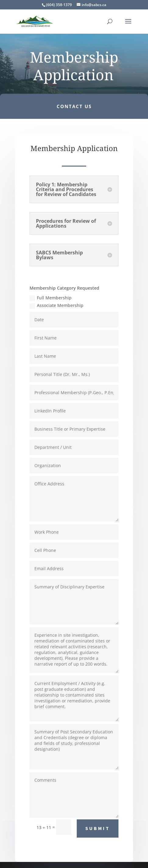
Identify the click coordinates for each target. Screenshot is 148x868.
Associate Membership (56, 305)
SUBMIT (98, 828)
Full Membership (51, 298)
